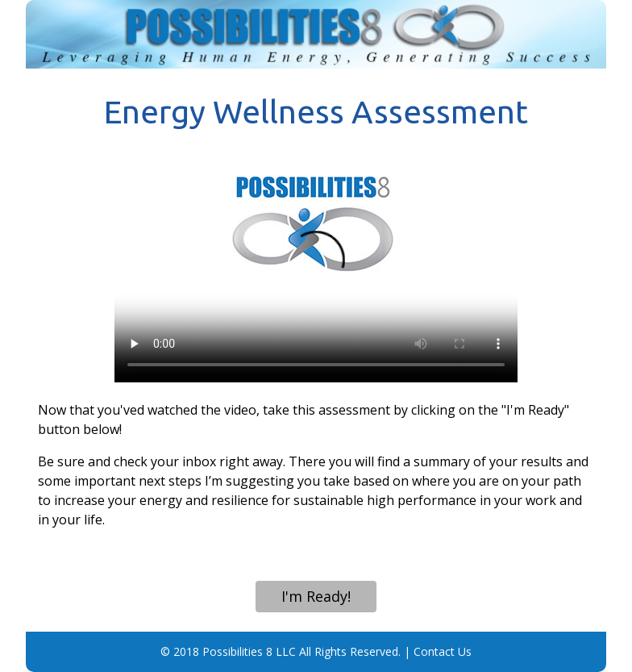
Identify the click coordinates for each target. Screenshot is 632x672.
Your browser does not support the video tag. (316, 269)
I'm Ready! (316, 596)
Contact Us (443, 651)
